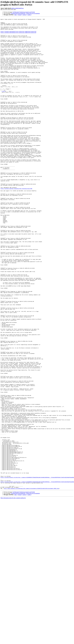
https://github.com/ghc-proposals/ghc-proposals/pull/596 (16, 223)
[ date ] (16, 15)
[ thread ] (20, 15)
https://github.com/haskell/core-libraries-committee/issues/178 (18, 34)
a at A (3, 106)
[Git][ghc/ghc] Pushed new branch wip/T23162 (24, 12)
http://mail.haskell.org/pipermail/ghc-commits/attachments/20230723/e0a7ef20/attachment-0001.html (32, 583)
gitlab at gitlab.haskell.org (17, 8)
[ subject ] (24, 15)
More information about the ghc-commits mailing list (13, 592)
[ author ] (29, 15)
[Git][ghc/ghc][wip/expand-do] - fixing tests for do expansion (25, 13)
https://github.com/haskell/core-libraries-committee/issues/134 (18, 36)
